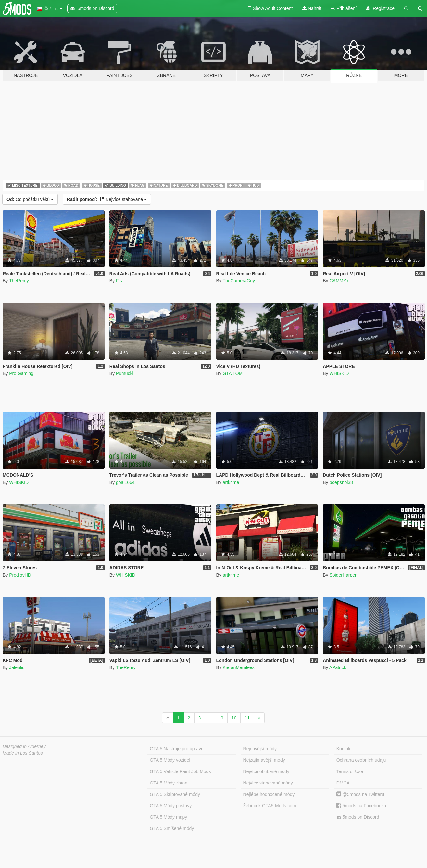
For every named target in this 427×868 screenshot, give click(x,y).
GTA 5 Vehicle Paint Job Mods (180, 771)
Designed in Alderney (24, 746)
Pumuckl (125, 373)
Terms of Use (350, 771)
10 (234, 718)
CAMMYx (339, 281)
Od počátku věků (30, 199)
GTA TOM (233, 373)
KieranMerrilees (239, 667)
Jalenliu (17, 667)
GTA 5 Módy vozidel (170, 760)
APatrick (338, 667)
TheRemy (19, 281)
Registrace (380, 8)
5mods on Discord (358, 817)
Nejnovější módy (260, 749)
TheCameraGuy (239, 281)
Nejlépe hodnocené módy (269, 794)
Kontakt (344, 749)
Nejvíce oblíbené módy (266, 771)
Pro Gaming (21, 373)
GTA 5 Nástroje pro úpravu (176, 749)
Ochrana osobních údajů (361, 760)
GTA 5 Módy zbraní (169, 783)
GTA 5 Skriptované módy (175, 794)
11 (247, 718)
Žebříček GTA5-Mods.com (270, 806)
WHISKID (339, 373)
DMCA (343, 783)
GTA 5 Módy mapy (168, 817)
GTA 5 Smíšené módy (172, 828)
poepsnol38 (341, 482)
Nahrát (312, 8)
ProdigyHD (20, 575)
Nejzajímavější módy (264, 760)
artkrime (231, 482)
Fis (119, 281)
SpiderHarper (343, 575)
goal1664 (125, 482)
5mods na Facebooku (361, 806)
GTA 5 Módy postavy (171, 806)
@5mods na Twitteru (360, 794)
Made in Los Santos (23, 753)
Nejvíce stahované (107, 199)
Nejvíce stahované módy (268, 783)
